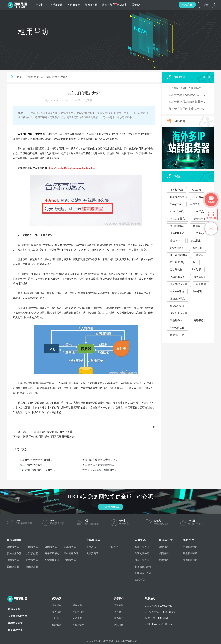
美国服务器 (91, 5)
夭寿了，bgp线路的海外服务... (99, 470)
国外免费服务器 (179, 197)
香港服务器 (56, 5)
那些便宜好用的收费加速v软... (187, 109)
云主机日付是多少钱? (54, 77)
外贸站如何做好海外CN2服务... (37, 470)
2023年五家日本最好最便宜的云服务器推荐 (48, 432)
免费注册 (187, 5)
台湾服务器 (32, 553)
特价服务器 (176, 320)
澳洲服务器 (13, 560)
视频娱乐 (57, 612)
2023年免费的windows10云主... (187, 95)
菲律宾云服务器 (143, 573)
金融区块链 (79, 612)
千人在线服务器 (179, 284)
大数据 (55, 618)
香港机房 (164, 547)
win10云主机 (177, 212)
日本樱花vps (177, 190)
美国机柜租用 (190, 560)
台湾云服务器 (142, 560)
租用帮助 (34, 77)
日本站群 (196, 270)
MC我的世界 (177, 248)
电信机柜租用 (190, 547)
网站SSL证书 (177, 335)
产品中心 (40, 5)
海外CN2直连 (177, 306)
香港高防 (91, 547)
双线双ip (198, 226)
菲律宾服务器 (71, 553)
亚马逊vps (199, 233)
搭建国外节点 (177, 299)
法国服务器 (70, 560)
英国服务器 (13, 567)
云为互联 (87, 101)
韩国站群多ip (177, 262)
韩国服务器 (51, 547)
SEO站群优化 (177, 328)
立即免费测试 (110, 507)
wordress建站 (177, 291)
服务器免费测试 (179, 255)
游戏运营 (77, 605)
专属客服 (211, 218)
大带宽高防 (92, 553)
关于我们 (137, 5)
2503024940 (166, 606)
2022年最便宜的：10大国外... (186, 88)
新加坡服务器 (14, 553)
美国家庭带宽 (177, 219)
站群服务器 (74, 5)
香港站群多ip (177, 226)
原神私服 (198, 291)
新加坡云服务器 (143, 567)
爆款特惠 (107, 5)
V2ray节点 (176, 204)
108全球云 (140, 580)
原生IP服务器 (177, 233)
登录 (206, 5)
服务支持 (119, 612)
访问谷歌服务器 (179, 313)
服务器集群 (200, 277)
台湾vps (200, 197)
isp (195, 262)
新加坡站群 (176, 270)
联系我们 (119, 618)
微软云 (200, 255)
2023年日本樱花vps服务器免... (187, 102)
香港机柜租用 (190, 553)
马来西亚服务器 (53, 553)
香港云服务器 (142, 547)
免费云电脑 (200, 219)
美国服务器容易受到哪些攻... (99, 465)
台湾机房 (164, 560)
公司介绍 (119, 605)
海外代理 (201, 284)
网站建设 (57, 605)
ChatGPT (197, 190)
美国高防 (114, 547)
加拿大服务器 (52, 560)
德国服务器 (32, 567)
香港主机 (198, 248)
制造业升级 (79, 625)
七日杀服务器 (177, 277)
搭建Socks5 (176, 241)
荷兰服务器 (32, 560)
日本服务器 (70, 547)
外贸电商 (77, 618)
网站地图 (119, 625)
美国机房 (164, 553)
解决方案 (122, 5)
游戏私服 (196, 241)
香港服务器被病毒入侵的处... (36, 460)
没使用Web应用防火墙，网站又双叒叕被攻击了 (50, 437)
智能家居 (57, 625)
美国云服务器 (142, 553)
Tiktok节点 (198, 212)
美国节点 (195, 204)
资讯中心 (21, 77)
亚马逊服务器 (199, 320)
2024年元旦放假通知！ (32, 465)
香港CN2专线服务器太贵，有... (100, 460)
